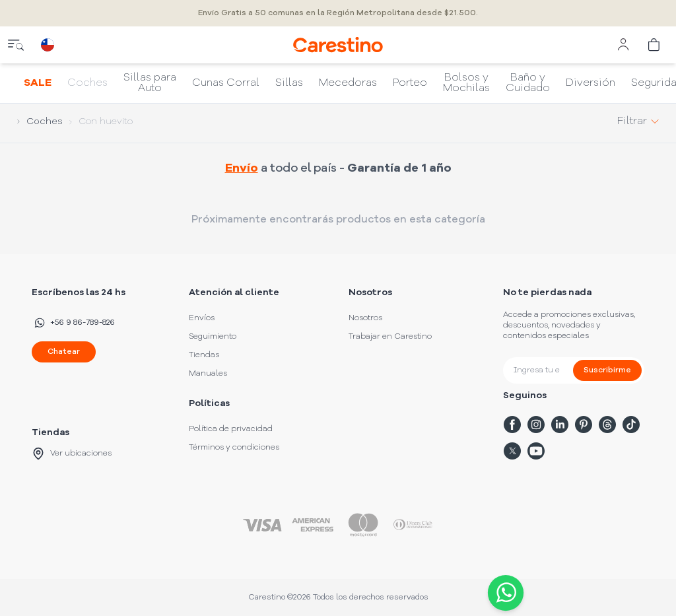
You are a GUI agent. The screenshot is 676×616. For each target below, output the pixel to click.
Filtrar (639, 121)
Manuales (208, 374)
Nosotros (365, 318)
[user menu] (623, 45)
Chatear (64, 352)
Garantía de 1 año (399, 168)
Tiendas (204, 355)
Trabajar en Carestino (390, 337)
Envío (242, 168)
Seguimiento (213, 337)
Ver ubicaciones (72, 454)
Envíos (202, 318)
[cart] (655, 45)
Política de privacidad (231, 429)
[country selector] (48, 45)
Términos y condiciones (234, 448)
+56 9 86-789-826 (73, 323)
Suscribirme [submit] (607, 370)
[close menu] (16, 45)
